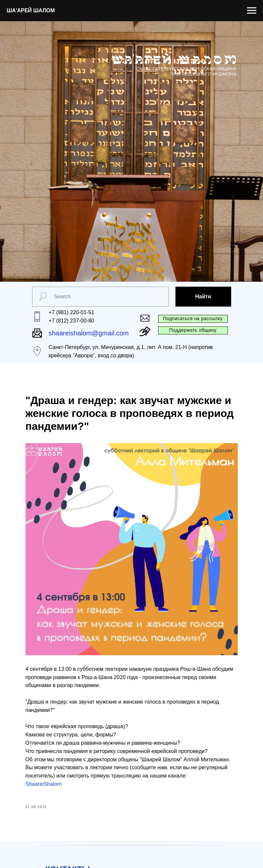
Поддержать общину (193, 330)
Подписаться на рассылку (193, 318)
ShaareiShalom (44, 784)
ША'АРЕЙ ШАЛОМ (31, 10)
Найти (203, 296)
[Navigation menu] (252, 11)
